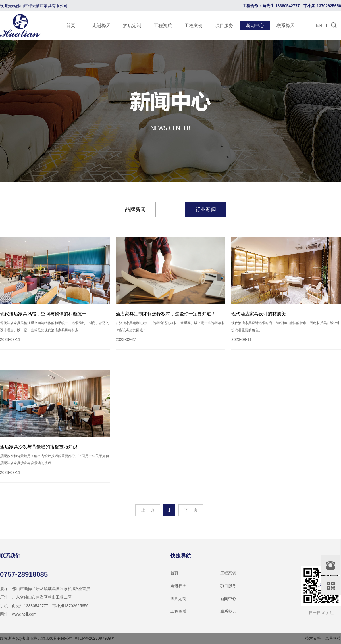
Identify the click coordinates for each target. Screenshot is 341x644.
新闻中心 (255, 25)
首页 (71, 25)
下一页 (191, 510)
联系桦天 (286, 25)
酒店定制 (132, 25)
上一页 (148, 510)
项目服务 (224, 25)
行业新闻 (206, 209)
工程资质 (163, 25)
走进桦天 (101, 25)
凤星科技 (333, 638)
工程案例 (194, 25)
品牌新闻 (135, 209)
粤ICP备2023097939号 (94, 638)
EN (319, 25)
